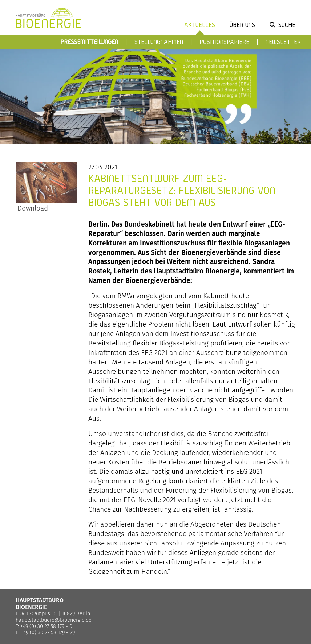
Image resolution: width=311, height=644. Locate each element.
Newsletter (283, 42)
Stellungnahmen (159, 42)
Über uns (242, 25)
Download (32, 208)
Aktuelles (200, 25)
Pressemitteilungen (89, 42)
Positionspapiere (224, 42)
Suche (287, 25)
